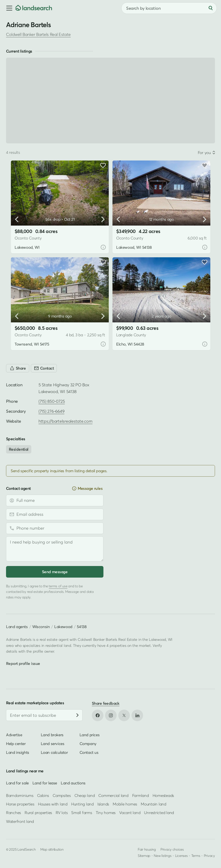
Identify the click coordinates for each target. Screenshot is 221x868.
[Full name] (55, 500)
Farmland (141, 795)
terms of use (58, 586)
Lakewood (63, 627)
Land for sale (17, 783)
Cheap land (85, 795)
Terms (196, 855)
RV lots (62, 813)
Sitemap (144, 855)
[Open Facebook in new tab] (98, 715)
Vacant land (130, 813)
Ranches (13, 813)
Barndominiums (20, 795)
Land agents (17, 627)
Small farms (82, 813)
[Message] (55, 549)
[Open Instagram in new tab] (111, 715)
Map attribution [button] (52, 849)
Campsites (62, 795)
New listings (163, 855)
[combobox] (169, 8)
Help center (16, 744)
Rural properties (38, 813)
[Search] (211, 8)
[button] (8, 8)
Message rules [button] (87, 488)
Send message (55, 572)
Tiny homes (106, 813)
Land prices (90, 735)
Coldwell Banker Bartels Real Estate (38, 34)
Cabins (43, 795)
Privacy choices (172, 849)
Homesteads (163, 795)
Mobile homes (125, 804)
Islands (103, 804)
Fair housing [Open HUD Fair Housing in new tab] (147, 849)
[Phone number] (55, 528)
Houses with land (53, 804)
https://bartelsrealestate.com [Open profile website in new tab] (66, 421)
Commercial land (113, 795)
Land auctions (73, 783)
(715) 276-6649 (51, 411)
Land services (53, 744)
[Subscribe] (77, 715)
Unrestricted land (159, 813)
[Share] (18, 368)
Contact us (89, 752)
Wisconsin (41, 627)
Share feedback (106, 703)
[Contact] (44, 368)
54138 (82, 627)
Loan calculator (54, 752)
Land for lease (45, 783)
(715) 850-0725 (52, 401)
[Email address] (55, 514)
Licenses (181, 855)
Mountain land (154, 804)
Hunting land (82, 804)
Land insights (18, 752)
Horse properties (20, 804)
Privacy (209, 855)
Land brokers (52, 735)
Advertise (14, 735)
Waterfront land (20, 821)
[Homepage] (34, 8)
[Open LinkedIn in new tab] (137, 715)
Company (88, 744)
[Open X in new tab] (124, 715)
